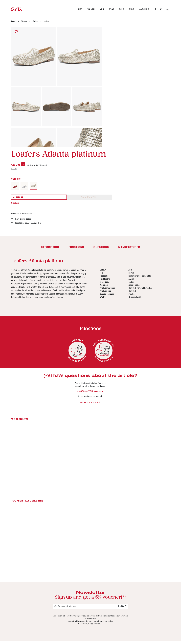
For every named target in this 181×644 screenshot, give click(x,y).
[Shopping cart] (167, 9)
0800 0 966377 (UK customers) (90, 313)
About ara (71, 593)
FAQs (110, 593)
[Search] (155, 9)
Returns (111, 612)
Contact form (30, 598)
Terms (69, 607)
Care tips (111, 584)
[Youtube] (159, 585)
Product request (91, 324)
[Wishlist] (161, 9)
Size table (110, 88)
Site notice (71, 602)
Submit (122, 528)
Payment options (115, 602)
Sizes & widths (114, 616)
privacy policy (108, 543)
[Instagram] (151, 594)
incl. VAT (109, 54)
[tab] (50, 169)
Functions (112, 598)
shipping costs (127, 638)
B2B (68, 588)
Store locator (72, 584)
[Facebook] (151, 585)
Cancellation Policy (76, 598)
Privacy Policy (73, 612)
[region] (56, 87)
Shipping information (117, 607)
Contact (111, 588)
